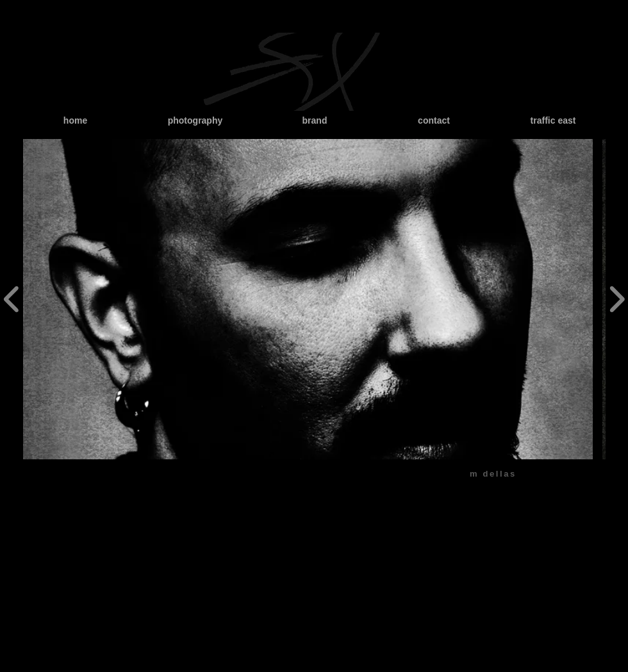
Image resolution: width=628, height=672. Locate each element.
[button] (308, 299)
